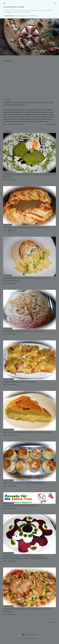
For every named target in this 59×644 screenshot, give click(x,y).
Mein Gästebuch (20, 16)
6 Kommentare (12, 283)
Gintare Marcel (34, 638)
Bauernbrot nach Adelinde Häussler (24, 331)
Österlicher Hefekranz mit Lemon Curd (25, 227)
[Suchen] (55, 3)
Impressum (33, 16)
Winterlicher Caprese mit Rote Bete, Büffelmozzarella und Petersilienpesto (25, 558)
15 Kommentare (12, 180)
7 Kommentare (12, 486)
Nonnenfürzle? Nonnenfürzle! (20, 506)
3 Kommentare (12, 508)
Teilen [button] (5, 124)
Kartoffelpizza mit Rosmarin (19, 382)
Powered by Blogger (29, 635)
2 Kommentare (12, 562)
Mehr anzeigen (51, 124)
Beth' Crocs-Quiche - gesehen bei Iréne (23, 483)
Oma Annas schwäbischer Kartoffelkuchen (27, 432)
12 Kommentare (12, 334)
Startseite (8, 16)
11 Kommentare (12, 385)
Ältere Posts (52, 623)
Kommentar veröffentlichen (16, 124)
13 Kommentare (12, 435)
